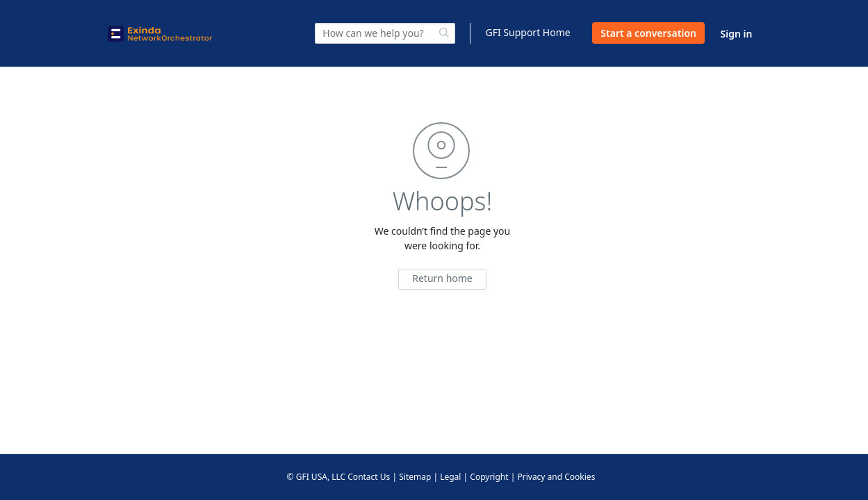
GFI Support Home (527, 32)
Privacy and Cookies (556, 477)
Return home (442, 278)
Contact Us (369, 477)
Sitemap (415, 477)
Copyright (489, 477)
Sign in (737, 34)
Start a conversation (648, 33)
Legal (450, 477)
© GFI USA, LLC (317, 477)
